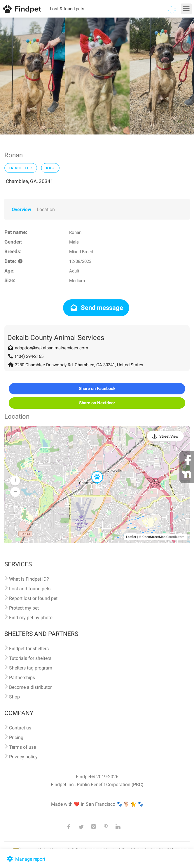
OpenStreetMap (154, 537)
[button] (93, 472)
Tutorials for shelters (30, 658)
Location (46, 209)
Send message (96, 308)
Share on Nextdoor (97, 403)
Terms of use (22, 747)
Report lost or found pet (33, 598)
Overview (21, 209)
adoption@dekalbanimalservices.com (51, 348)
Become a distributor (30, 687)
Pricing (16, 737)
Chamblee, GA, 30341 (30, 181)
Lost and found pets (30, 589)
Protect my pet (24, 608)
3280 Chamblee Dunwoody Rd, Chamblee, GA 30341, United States (79, 365)
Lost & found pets (67, 9)
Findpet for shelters (29, 649)
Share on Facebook (97, 389)
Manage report (26, 859)
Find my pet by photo (31, 618)
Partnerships (22, 678)
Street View (169, 436)
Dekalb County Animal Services (56, 338)
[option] (32, 76)
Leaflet (131, 537)
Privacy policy (23, 757)
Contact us (20, 728)
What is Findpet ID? (29, 579)
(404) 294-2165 (29, 356)
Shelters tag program (31, 668)
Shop (14, 697)
